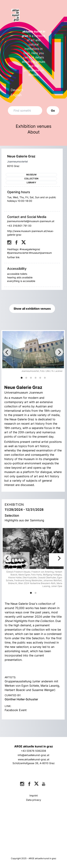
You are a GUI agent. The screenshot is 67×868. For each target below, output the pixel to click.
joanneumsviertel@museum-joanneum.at (31, 221)
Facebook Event (16, 710)
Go (53, 111)
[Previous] (7, 352)
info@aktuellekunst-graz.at (33, 755)
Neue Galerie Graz (21, 156)
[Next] (59, 352)
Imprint (34, 795)
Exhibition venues (34, 126)
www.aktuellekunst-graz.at (34, 759)
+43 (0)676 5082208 (33, 751)
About (34, 132)
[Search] (25, 111)
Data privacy (34, 800)
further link (13, 257)
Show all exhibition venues (32, 309)
